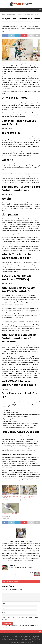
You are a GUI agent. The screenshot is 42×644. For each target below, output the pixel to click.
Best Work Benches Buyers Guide (10, 496)
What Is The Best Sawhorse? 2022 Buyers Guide (27, 497)
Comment (4, 592)
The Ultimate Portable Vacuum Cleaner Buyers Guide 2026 (9, 514)
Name (3, 604)
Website (4, 613)
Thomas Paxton (6, 23)
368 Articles (29, 541)
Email (3, 608)
